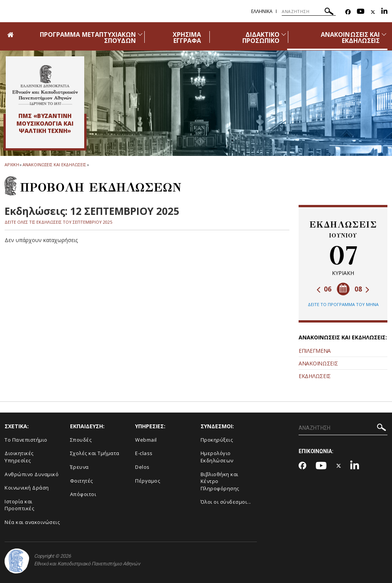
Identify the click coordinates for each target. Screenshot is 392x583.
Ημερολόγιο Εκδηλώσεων (217, 457)
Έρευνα (79, 467)
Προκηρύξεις (217, 440)
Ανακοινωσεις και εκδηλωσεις (54, 165)
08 (362, 289)
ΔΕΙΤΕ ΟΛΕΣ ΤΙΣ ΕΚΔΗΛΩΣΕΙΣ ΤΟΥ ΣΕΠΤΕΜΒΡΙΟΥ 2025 (58, 222)
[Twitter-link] (373, 12)
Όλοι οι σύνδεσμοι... (226, 502)
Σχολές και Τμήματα (95, 453)
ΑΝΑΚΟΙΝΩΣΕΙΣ (318, 363)
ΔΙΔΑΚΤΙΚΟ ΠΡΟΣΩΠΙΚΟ (261, 38)
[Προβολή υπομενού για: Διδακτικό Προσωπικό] (284, 34)
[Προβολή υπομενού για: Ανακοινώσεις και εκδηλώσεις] (384, 34)
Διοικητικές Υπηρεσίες (19, 457)
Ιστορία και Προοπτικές (19, 505)
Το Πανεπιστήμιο (26, 440)
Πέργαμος (148, 481)
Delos (142, 467)
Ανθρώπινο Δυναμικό (32, 474)
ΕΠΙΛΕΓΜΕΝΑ (315, 351)
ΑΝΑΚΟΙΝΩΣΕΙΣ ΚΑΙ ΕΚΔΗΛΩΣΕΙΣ (350, 38)
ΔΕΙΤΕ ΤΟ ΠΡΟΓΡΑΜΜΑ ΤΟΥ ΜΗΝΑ (343, 304)
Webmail (146, 440)
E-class (144, 453)
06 (324, 289)
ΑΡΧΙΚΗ (12, 165)
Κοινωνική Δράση (27, 488)
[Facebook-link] (348, 12)
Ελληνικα (262, 11)
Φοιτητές (82, 481)
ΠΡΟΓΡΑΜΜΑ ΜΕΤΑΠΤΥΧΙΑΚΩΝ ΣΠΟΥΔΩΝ (88, 38)
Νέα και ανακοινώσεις (32, 522)
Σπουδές (81, 440)
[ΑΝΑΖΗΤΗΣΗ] (309, 11)
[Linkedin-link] (384, 12)
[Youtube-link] (361, 12)
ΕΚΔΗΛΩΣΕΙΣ (315, 376)
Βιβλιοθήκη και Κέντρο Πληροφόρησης (220, 481)
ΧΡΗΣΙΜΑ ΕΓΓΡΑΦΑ (187, 38)
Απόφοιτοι (83, 494)
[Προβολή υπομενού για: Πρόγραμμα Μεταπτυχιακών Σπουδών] (140, 34)
